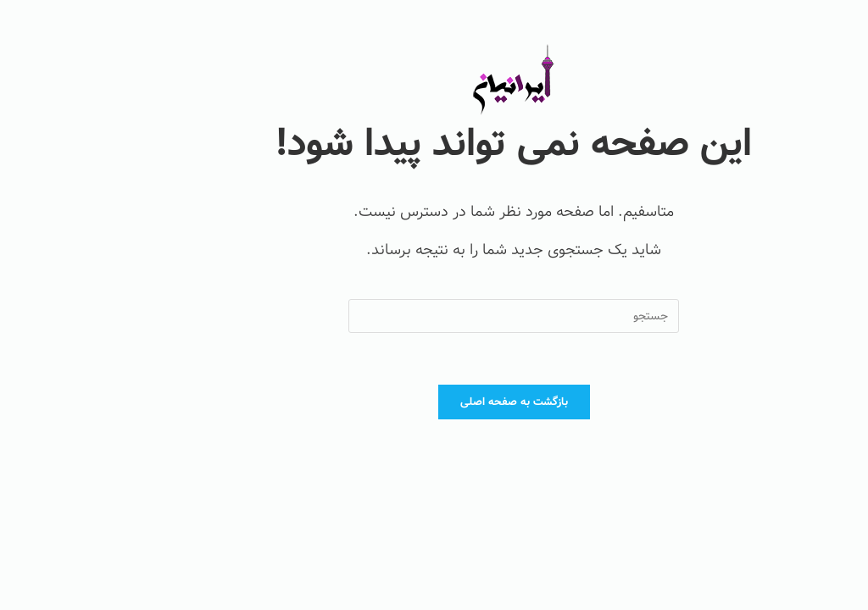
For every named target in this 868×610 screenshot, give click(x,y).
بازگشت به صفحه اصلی (434, 402)
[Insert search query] (434, 316)
